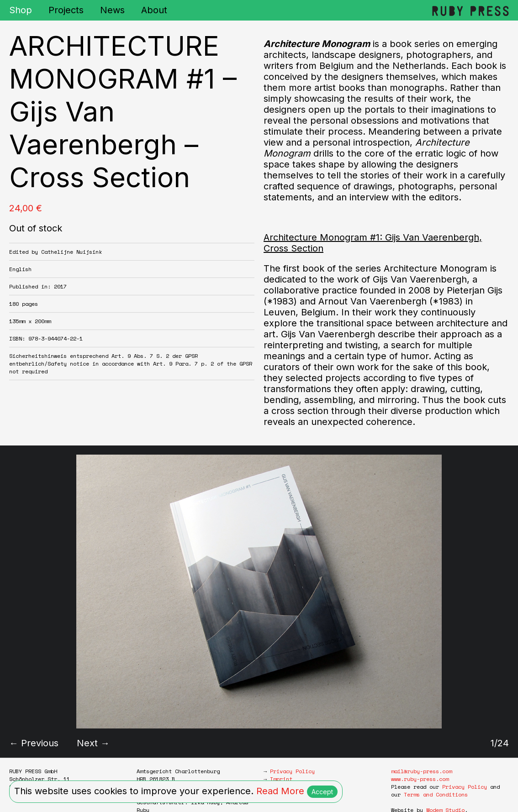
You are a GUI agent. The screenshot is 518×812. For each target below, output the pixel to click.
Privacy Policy (292, 771)
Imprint (281, 779)
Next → (93, 743)
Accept (322, 792)
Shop (21, 10)
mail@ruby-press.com (421, 771)
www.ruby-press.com (420, 779)
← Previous (34, 743)
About (154, 10)
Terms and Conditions (436, 794)
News (112, 10)
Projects (66, 10)
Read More (280, 791)
